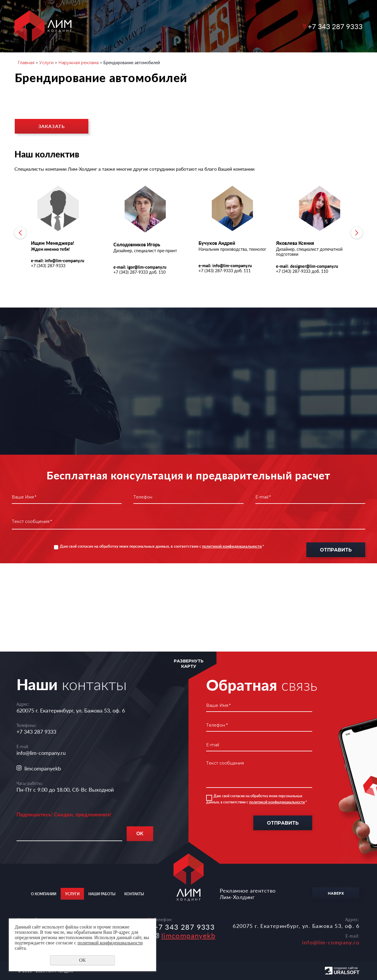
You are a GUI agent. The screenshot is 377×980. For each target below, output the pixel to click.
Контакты (268, 26)
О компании (109, 26)
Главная (26, 63)
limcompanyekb (188, 935)
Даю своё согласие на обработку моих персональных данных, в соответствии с (162, 546)
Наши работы (213, 26)
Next (357, 233)
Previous (20, 233)
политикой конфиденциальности (232, 546)
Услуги (161, 26)
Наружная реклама (78, 63)
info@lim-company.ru (41, 753)
